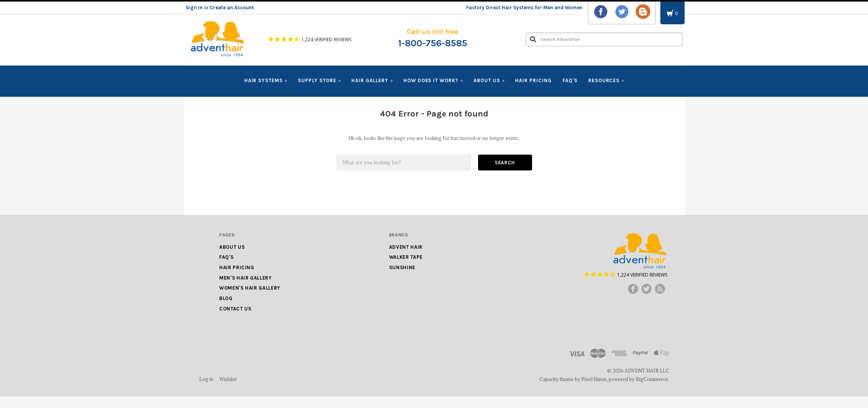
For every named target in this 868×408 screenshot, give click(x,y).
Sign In (194, 8)
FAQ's (570, 80)
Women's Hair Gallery (250, 288)
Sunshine (402, 267)
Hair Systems (264, 80)
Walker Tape (406, 257)
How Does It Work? (431, 80)
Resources (604, 80)
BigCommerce (652, 379)
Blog (226, 298)
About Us (487, 80)
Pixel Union (594, 379)
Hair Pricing (533, 80)
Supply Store (317, 80)
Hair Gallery (370, 80)
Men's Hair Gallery (246, 278)
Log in (206, 379)
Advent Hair (406, 247)
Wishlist (228, 379)
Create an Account (232, 8)
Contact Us (235, 309)
